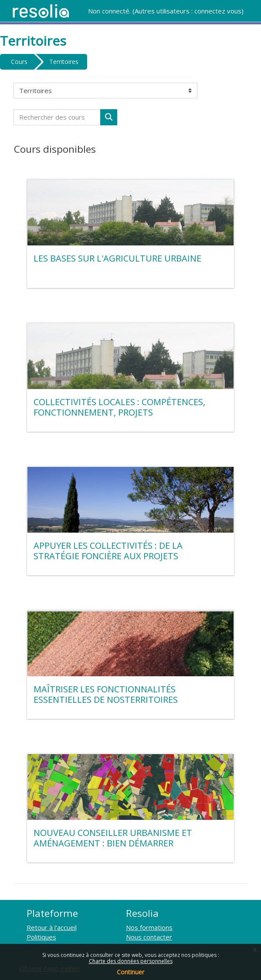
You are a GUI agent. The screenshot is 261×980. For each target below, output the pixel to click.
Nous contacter (149, 937)
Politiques (41, 937)
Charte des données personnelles (131, 961)
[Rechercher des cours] (57, 117)
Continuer (130, 972)
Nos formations (149, 927)
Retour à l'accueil (52, 927)
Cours (19, 62)
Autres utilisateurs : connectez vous (188, 11)
